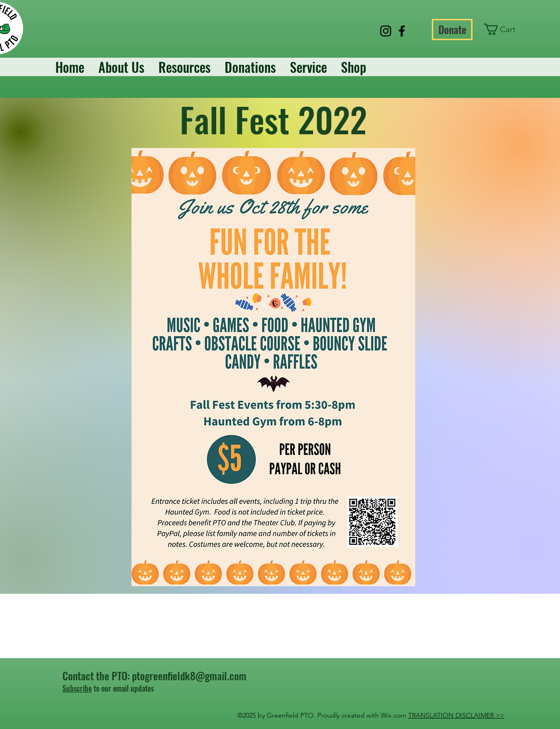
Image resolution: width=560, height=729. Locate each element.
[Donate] (452, 30)
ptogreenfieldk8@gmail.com (189, 676)
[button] (505, 29)
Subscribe (77, 688)
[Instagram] (386, 31)
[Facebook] (402, 31)
